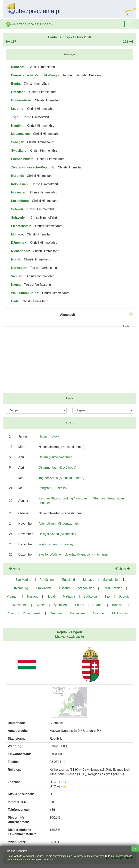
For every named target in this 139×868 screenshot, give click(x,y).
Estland (64, 588)
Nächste (122, 569)
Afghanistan (86, 588)
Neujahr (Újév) (49, 436)
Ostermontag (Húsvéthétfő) (57, 468)
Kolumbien (77, 613)
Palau (11, 613)
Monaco (89, 580)
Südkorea (90, 596)
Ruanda (98, 605)
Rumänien (47, 580)
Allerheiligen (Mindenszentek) (59, 524)
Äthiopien (60, 605)
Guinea (41, 605)
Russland (68, 580)
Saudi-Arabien (112, 588)
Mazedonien (111, 580)
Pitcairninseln (32, 613)
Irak (108, 596)
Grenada (56, 613)
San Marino (23, 580)
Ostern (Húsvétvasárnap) (56, 457)
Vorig (15, 569)
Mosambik (20, 605)
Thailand (32, 596)
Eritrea (80, 605)
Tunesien (118, 605)
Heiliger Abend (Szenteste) (57, 534)
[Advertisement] (69, 358)
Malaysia (69, 596)
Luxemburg (20, 588)
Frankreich (44, 588)
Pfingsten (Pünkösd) (53, 488)
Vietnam (12, 596)
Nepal (51, 596)
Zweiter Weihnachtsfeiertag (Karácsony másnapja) (74, 554)
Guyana (98, 613)
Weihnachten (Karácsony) (57, 544)
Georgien (125, 596)
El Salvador (120, 613)
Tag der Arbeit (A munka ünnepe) (61, 478)
